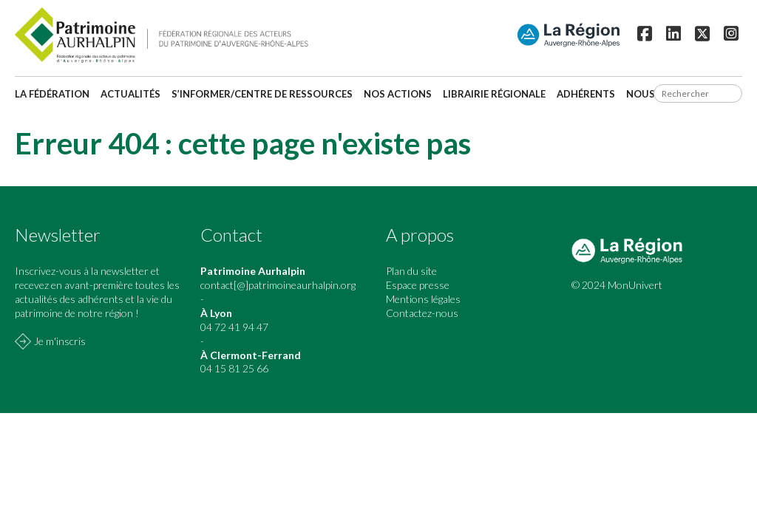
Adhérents (586, 94)
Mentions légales (423, 299)
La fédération (52, 94)
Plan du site (411, 271)
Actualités (130, 94)
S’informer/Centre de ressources (262, 94)
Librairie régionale (494, 94)
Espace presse (418, 285)
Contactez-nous (422, 313)
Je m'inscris (60, 341)
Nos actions (398, 94)
